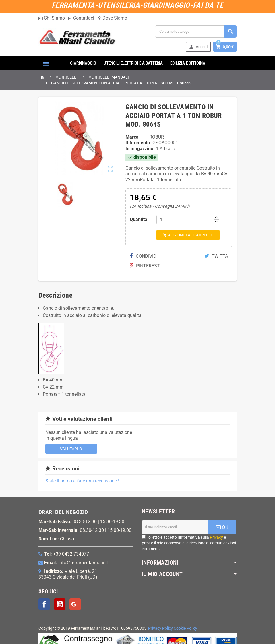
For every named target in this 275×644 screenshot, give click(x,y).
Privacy (216, 537)
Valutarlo (71, 449)
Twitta (216, 256)
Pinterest (145, 266)
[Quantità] (185, 220)
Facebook (44, 604)
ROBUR (157, 137)
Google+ (75, 604)
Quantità (139, 219)
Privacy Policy (160, 628)
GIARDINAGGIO (83, 63)
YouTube (60, 604)
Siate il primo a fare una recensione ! (82, 481)
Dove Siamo (112, 18)
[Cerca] (196, 31)
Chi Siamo (52, 18)
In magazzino (139, 149)
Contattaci (81, 18)
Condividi (144, 256)
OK (222, 527)
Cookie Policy (185, 628)
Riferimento (138, 143)
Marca (132, 137)
